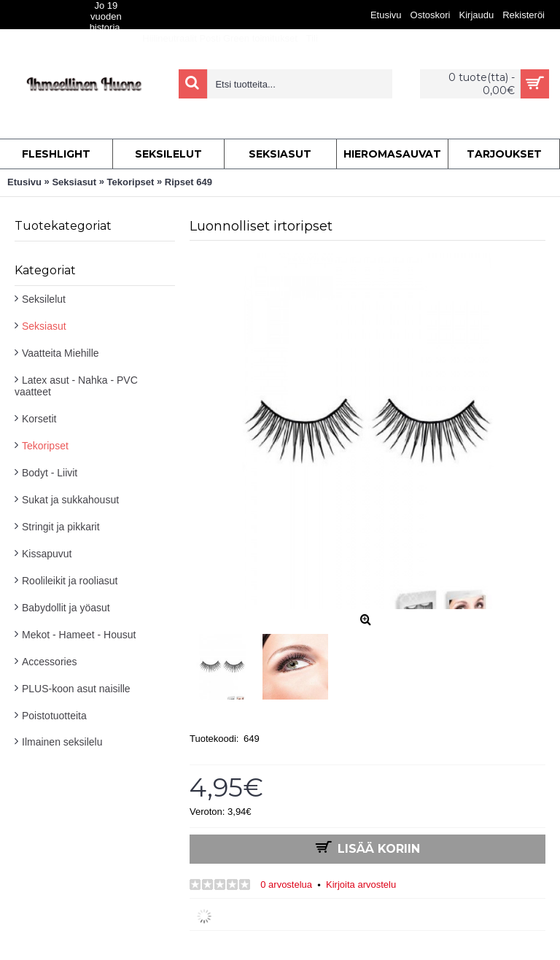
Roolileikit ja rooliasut (70, 581)
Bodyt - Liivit (50, 473)
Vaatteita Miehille (61, 353)
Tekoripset (45, 446)
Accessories (49, 662)
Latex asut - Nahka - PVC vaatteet (76, 386)
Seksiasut (44, 326)
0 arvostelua (286, 884)
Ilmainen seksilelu (62, 742)
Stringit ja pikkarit (61, 527)
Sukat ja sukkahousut (70, 500)
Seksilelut (44, 299)
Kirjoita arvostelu (361, 884)
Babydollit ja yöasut (66, 608)
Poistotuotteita (54, 716)
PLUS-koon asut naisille (76, 689)
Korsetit (39, 419)
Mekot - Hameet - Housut (79, 635)
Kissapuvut (47, 554)
